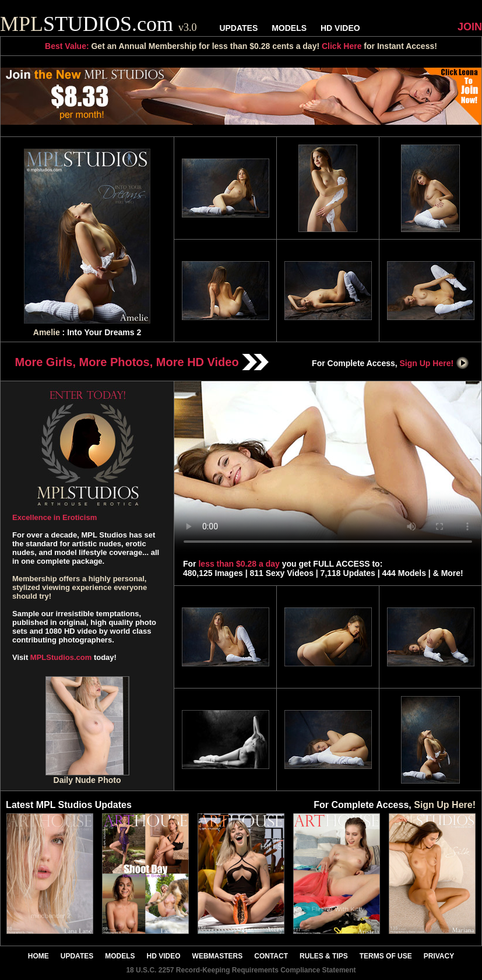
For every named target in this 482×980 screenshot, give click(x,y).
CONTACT (271, 956)
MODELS (289, 28)
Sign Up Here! (435, 363)
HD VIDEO (340, 28)
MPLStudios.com (61, 657)
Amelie (47, 332)
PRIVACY (439, 956)
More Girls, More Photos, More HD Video (142, 362)
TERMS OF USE (386, 956)
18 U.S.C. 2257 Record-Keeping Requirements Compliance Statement (241, 970)
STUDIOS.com (98, 24)
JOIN (470, 27)
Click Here (342, 46)
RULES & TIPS (324, 956)
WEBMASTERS (218, 956)
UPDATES (238, 28)
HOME (38, 956)
